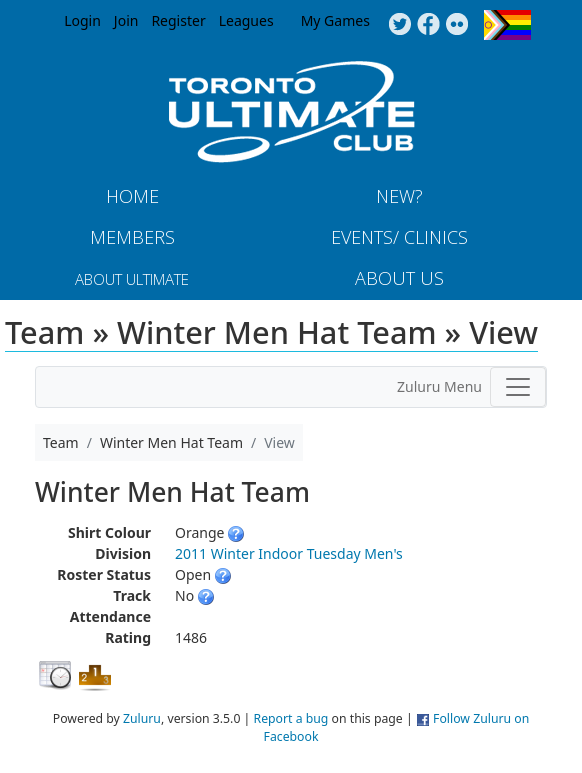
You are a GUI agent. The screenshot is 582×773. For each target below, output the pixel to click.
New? (399, 196)
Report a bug (291, 718)
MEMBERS (132, 237)
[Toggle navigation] (518, 387)
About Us (399, 278)
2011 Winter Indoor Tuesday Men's (289, 553)
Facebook (428, 25)
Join (126, 20)
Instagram (457, 25)
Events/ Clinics (399, 237)
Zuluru (142, 718)
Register (178, 20)
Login (82, 20)
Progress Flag (507, 25)
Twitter (399, 25)
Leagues (246, 20)
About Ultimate (132, 279)
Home (132, 196)
